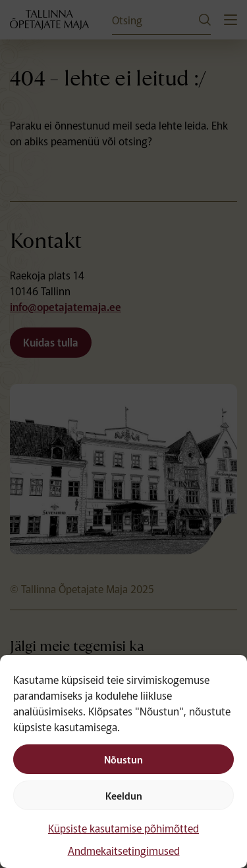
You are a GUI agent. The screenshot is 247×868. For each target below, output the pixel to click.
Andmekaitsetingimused (124, 850)
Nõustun (123, 759)
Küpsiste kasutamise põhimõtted (123, 828)
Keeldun (124, 795)
